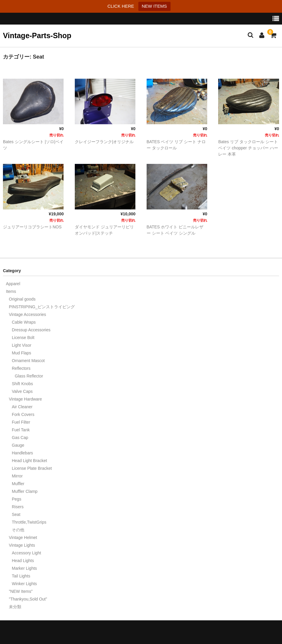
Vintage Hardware (25, 399)
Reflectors (21, 368)
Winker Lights (24, 584)
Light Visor (22, 345)
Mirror (17, 476)
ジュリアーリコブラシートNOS (32, 227)
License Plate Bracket (32, 468)
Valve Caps (22, 391)
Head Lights (23, 561)
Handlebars (22, 453)
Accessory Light (26, 553)
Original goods (22, 299)
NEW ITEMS (154, 6)
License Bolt (23, 338)
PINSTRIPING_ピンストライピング (42, 307)
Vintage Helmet (23, 538)
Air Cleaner (22, 407)
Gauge (18, 445)
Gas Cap (20, 438)
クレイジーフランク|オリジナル (104, 142)
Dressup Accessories (31, 330)
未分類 (15, 607)
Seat (16, 514)
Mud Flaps (21, 353)
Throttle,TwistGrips (29, 522)
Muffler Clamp (25, 491)
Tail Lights (21, 576)
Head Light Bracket (29, 461)
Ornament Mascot (28, 361)
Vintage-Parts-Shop (37, 35)
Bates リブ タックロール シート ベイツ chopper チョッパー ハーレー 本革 (248, 148)
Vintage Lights (22, 545)
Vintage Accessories (27, 314)
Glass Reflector (29, 376)
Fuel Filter (21, 422)
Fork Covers (23, 414)
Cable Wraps (24, 322)
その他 (18, 530)
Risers (18, 507)
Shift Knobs (22, 384)
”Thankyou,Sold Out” (28, 599)
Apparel (13, 284)
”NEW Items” (21, 591)
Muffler (18, 484)
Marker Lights (24, 568)
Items (11, 291)
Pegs (17, 499)
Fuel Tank (21, 430)
